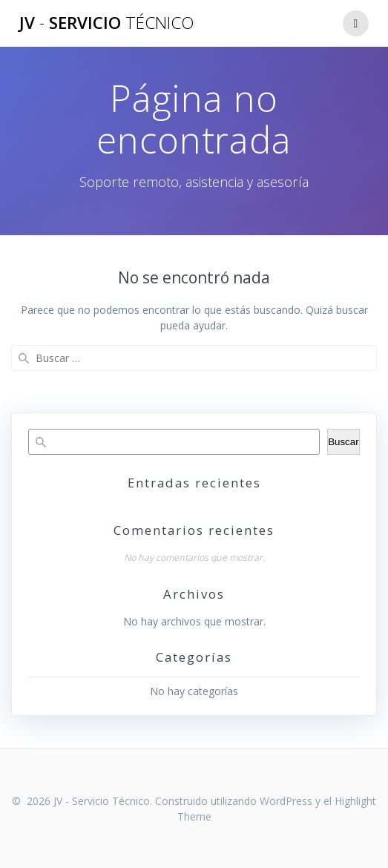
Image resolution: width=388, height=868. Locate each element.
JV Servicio (106, 23)
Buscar (343, 442)
